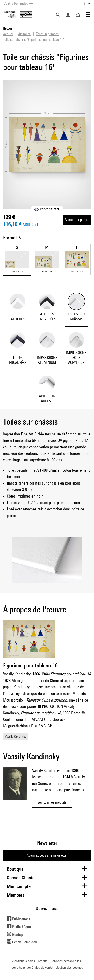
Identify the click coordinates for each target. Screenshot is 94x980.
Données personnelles (66, 961)
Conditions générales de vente (32, 967)
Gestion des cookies (69, 967)
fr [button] (85, 4)
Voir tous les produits (52, 802)
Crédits (43, 961)
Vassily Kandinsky (16, 737)
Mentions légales (23, 961)
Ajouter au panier (77, 220)
